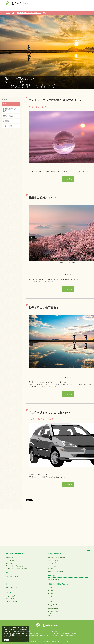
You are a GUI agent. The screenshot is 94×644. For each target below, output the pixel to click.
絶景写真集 (7, 121)
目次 (5, 104)
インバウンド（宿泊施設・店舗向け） (16, 569)
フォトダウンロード (11, 599)
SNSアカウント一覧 (11, 588)
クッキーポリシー (19, 635)
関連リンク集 (52, 566)
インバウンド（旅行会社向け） (15, 566)
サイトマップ (52, 563)
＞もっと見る (68, 179)
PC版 (7, 577)
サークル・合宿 (10, 560)
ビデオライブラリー (11, 602)
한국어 (50, 596)
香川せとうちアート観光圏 (56, 571)
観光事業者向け (10, 558)
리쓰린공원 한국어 (53, 611)
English (50, 588)
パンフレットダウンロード (13, 596)
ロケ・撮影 (9, 563)
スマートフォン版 (15, 577)
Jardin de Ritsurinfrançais (53, 615)
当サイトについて (53, 560)
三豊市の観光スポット (11, 116)
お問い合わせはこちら (54, 580)
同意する (6, 640)
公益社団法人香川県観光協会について (59, 558)
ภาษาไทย (51, 599)
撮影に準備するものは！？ (10, 110)
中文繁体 (50, 591)
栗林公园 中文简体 (53, 608)
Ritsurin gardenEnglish (52, 605)
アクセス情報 (8, 126)
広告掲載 (50, 569)
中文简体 (50, 593)
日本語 (50, 602)
